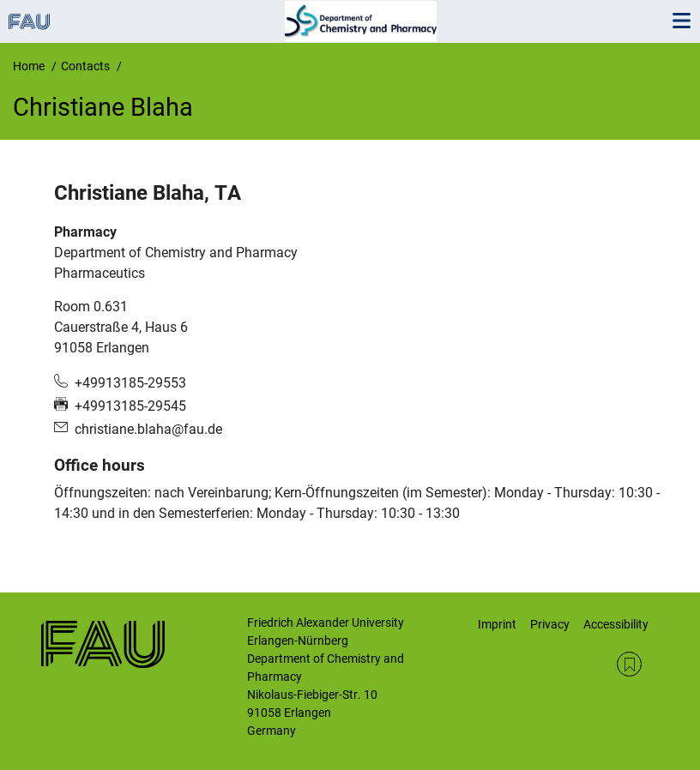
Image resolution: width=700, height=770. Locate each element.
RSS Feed (629, 664)
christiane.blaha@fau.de (148, 429)
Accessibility (616, 624)
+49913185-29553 (130, 383)
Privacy (550, 624)
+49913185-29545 (130, 406)
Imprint (497, 624)
